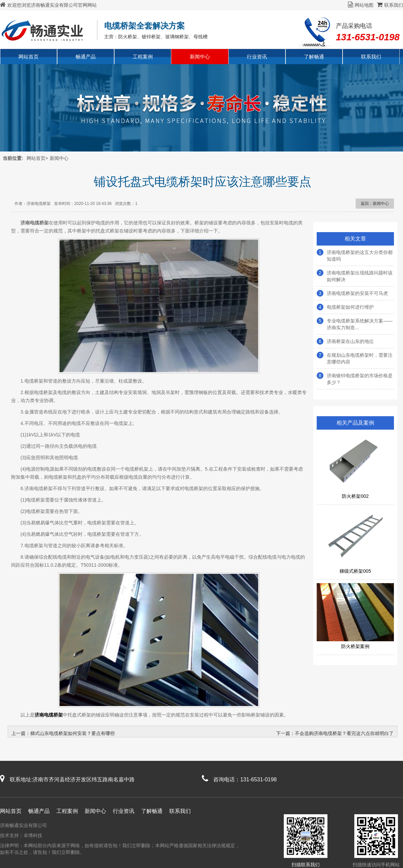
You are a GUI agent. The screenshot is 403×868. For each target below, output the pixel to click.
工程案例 (143, 57)
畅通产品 (86, 57)
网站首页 (29, 57)
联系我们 (390, 5)
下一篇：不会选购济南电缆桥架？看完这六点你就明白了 (335, 733)
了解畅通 (314, 57)
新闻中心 (200, 57)
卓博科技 (33, 835)
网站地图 (361, 5)
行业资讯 (257, 57)
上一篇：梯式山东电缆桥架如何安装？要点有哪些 (63, 733)
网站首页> (37, 158)
